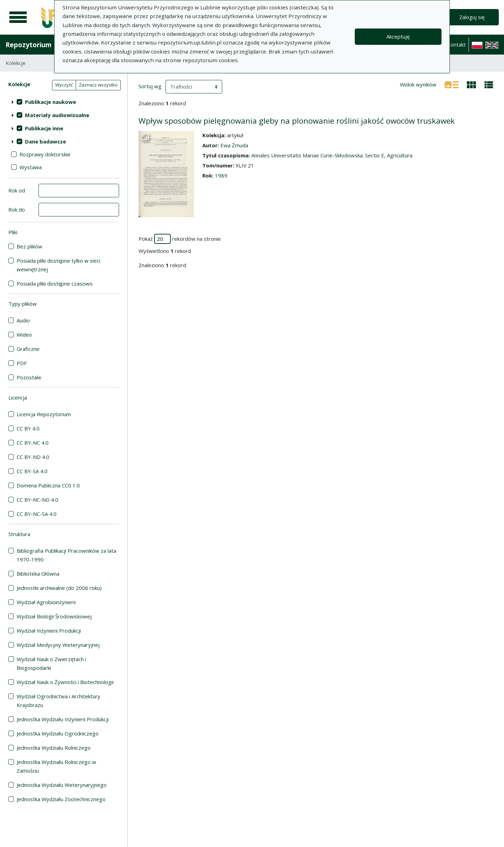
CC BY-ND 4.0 (33, 457)
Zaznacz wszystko (98, 85)
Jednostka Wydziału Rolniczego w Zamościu (56, 766)
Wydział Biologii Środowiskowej (54, 616)
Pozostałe (29, 377)
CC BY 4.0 (28, 428)
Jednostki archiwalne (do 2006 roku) (59, 588)
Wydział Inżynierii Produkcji (49, 631)
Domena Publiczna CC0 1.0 (48, 485)
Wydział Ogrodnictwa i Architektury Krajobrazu (58, 701)
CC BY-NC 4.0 (33, 443)
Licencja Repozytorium (44, 414)
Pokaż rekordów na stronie (180, 239)
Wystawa (31, 167)
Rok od (17, 190)
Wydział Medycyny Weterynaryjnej (58, 645)
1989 (221, 175)
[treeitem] (64, 102)
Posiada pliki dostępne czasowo (55, 283)
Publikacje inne (44, 128)
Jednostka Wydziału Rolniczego (54, 748)
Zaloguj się (472, 17)
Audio (23, 320)
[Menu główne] (18, 17)
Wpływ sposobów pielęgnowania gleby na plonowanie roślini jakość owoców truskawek (297, 121)
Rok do (17, 209)
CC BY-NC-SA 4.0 (37, 514)
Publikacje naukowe (51, 102)
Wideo (24, 335)
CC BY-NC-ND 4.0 (37, 500)
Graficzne (28, 349)
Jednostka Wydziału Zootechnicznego (61, 799)
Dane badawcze (45, 141)
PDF (22, 363)
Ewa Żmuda (234, 145)
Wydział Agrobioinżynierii (46, 602)
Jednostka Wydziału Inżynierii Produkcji (63, 719)
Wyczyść (64, 85)
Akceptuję (398, 36)
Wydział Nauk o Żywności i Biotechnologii (65, 682)
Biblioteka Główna (38, 574)
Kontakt (456, 44)
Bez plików (30, 246)
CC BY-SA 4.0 (32, 471)
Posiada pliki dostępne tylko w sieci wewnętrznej (58, 265)
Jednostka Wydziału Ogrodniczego (58, 733)
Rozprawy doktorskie (45, 154)
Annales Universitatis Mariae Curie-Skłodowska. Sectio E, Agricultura (332, 155)
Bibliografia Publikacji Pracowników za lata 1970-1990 (66, 555)
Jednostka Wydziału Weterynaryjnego (62, 785)
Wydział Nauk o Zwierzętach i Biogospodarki (51, 663)
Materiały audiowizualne (57, 115)
